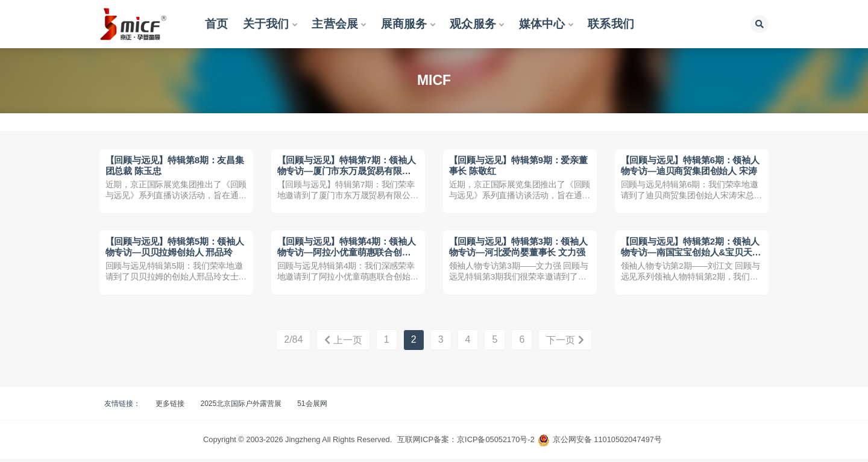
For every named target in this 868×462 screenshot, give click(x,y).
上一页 (343, 343)
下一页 (565, 343)
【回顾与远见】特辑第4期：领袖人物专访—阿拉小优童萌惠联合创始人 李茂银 (347, 254)
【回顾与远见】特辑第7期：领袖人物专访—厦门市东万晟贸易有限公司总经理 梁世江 (347, 171)
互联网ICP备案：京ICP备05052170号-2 (466, 442)
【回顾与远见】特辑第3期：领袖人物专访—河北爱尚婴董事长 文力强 (518, 248)
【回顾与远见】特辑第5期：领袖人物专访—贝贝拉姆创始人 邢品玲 (175, 248)
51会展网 (312, 407)
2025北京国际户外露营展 (241, 407)
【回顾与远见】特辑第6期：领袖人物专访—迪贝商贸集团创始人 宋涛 (690, 166)
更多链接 (170, 407)
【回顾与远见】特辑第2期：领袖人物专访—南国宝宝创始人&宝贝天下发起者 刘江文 (691, 254)
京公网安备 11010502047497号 (607, 442)
